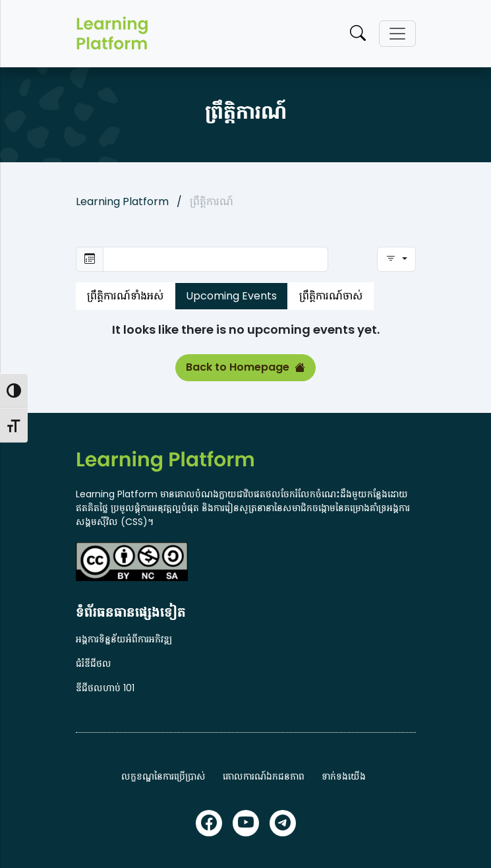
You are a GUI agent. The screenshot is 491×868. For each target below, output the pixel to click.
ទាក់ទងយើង (344, 776)
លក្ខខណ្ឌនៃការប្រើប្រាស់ (163, 776)
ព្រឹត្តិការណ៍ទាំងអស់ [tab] (125, 296)
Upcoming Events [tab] (231, 296)
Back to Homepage (245, 367)
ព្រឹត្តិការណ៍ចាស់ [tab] (331, 296)
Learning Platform (122, 201)
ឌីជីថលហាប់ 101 (105, 688)
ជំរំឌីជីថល (94, 664)
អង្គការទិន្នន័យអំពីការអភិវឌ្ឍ (124, 639)
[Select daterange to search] (216, 259)
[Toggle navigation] (397, 34)
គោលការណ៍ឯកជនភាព (264, 776)
